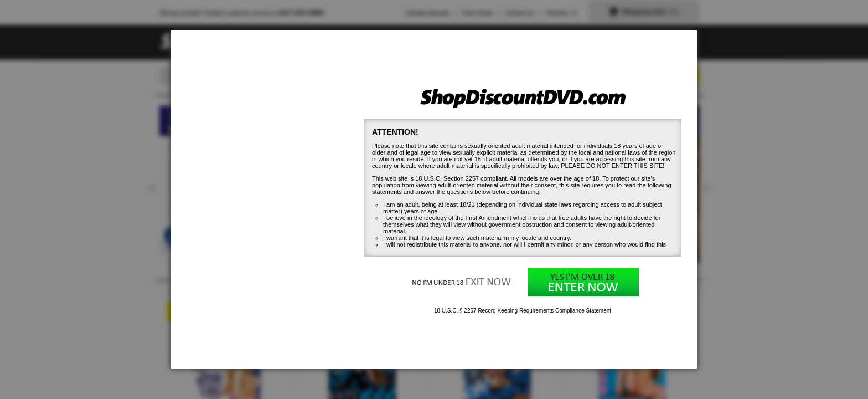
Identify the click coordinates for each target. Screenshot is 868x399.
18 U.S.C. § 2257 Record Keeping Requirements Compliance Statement (523, 311)
